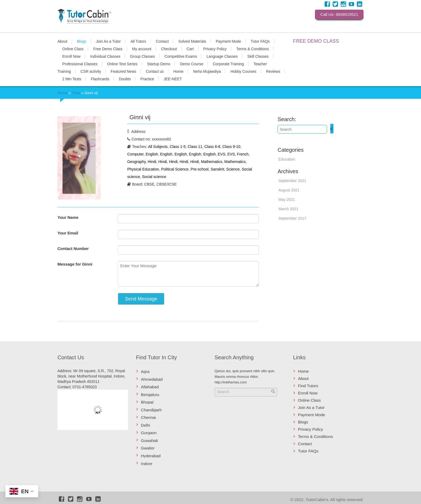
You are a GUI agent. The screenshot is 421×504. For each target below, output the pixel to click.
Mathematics (211, 162)
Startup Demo (159, 64)
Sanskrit (217, 169)
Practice (147, 79)
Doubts (125, 79)
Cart (190, 49)
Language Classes (222, 56)
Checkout (169, 49)
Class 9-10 (231, 147)
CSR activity (91, 71)
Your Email (68, 233)
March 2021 (288, 209)
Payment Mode (228, 41)
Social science (154, 177)
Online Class (73, 49)
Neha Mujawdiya (207, 71)
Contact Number (73, 249)
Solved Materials (192, 41)
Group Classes (142, 56)
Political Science (175, 169)
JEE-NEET (173, 79)
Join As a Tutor (108, 41)
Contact (162, 41)
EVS (222, 154)
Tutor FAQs (260, 41)
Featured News (123, 71)
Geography (136, 162)
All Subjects (158, 147)
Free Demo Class (108, 49)
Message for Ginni (75, 264)
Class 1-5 (178, 147)
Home (178, 71)
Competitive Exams (181, 56)
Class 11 (195, 147)
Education (287, 159)
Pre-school (200, 169)
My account (142, 49)
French (243, 154)
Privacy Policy (215, 49)
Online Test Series (122, 64)
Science (233, 169)
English (152, 154)
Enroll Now (71, 56)
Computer (135, 154)
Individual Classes (105, 56)
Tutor (76, 93)
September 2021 (292, 181)
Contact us (155, 71)
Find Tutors (308, 386)
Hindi (152, 162)
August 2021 (289, 190)
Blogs (81, 41)
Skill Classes (258, 56)
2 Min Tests (72, 79)
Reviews (273, 71)
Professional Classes (80, 64)
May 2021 (287, 200)
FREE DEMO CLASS (316, 41)
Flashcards (100, 79)
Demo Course (191, 64)
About (62, 41)
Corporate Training (228, 64)
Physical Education (143, 169)
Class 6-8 (212, 147)
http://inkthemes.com (231, 382)
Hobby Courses (243, 71)
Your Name (68, 217)
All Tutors (138, 41)
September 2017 (292, 218)
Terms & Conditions (253, 49)
